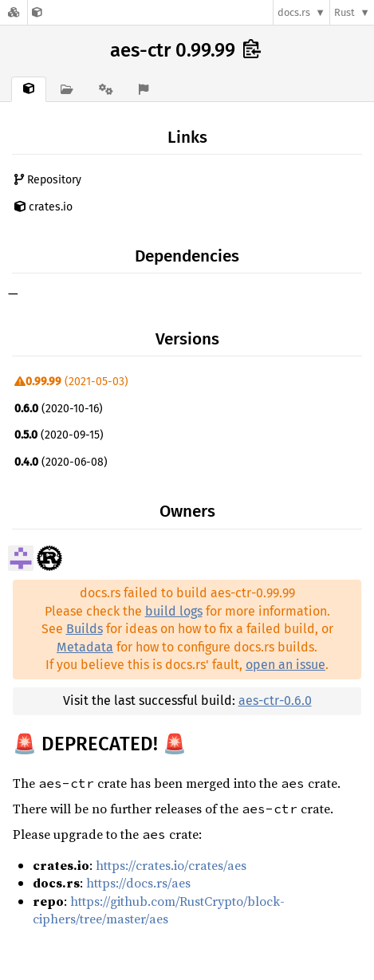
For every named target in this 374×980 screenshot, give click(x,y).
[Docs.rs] (14, 12)
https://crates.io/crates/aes (171, 865)
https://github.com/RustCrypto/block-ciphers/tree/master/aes (159, 910)
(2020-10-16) (59, 409)
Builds (85, 629)
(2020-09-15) (59, 435)
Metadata (85, 647)
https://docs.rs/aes (138, 883)
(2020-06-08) (61, 462)
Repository (48, 180)
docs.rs (294, 12)
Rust (344, 12)
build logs (174, 611)
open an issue (285, 665)
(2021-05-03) (71, 382)
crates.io (43, 207)
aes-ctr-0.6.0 (275, 701)
